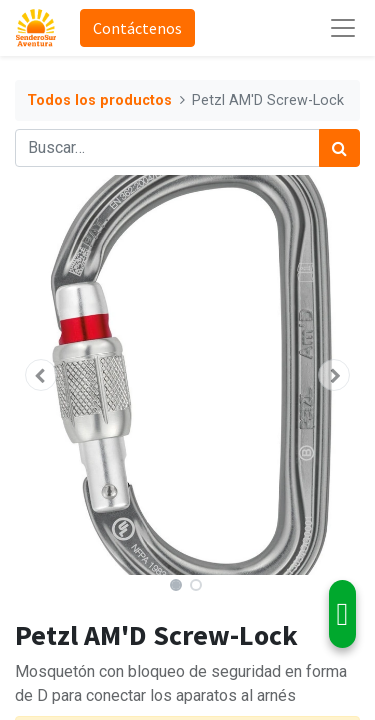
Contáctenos (137, 28)
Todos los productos (99, 100)
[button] (41, 375)
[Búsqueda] (339, 148)
